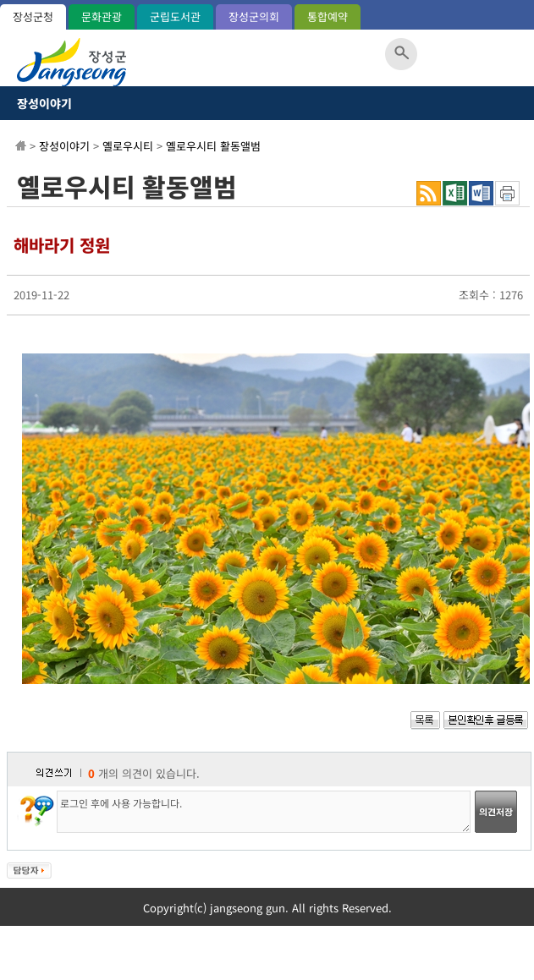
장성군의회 (254, 16)
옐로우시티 (128, 146)
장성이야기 (44, 103)
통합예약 (328, 16)
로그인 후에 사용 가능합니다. (264, 812)
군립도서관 (175, 16)
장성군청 (33, 16)
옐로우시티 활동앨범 (213, 146)
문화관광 (102, 16)
